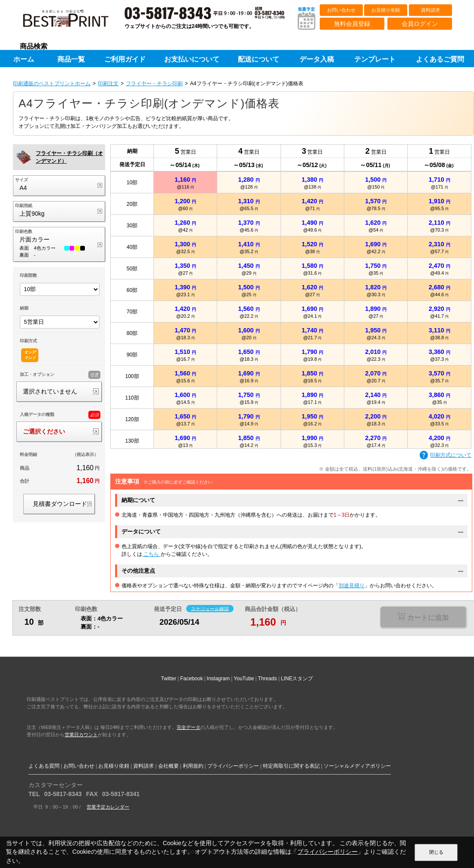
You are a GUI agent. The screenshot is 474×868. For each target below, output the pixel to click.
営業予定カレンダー (108, 807)
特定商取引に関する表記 (291, 766)
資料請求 (430, 10)
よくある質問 (44, 766)
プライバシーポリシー (233, 766)
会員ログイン (420, 24)
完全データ (189, 727)
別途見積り (352, 586)
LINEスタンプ (297, 679)
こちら (151, 554)
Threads (268, 679)
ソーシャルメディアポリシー (357, 766)
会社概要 (168, 766)
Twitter (169, 679)
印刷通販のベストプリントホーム (52, 84)
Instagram (218, 679)
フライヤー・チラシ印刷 (154, 84)
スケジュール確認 (210, 608)
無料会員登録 (352, 24)
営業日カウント (81, 735)
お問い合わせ (341, 10)
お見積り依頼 (386, 10)
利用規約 (193, 766)
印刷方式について (446, 456)
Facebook (192, 679)
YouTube (244, 679)
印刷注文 (108, 84)
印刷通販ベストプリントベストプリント (73, 22)
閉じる (436, 852)
